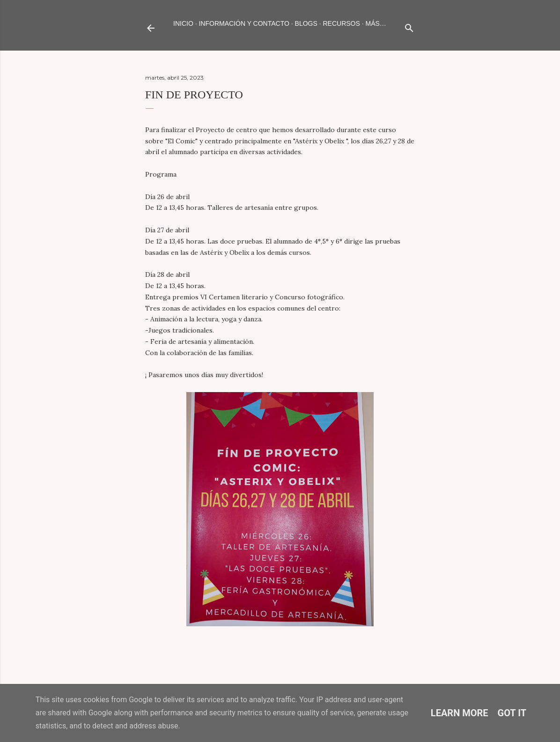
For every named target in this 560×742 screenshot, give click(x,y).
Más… (376, 23)
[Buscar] (409, 26)
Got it (512, 713)
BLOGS (306, 23)
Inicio (183, 23)
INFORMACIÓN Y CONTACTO (244, 23)
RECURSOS (341, 23)
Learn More (460, 713)
